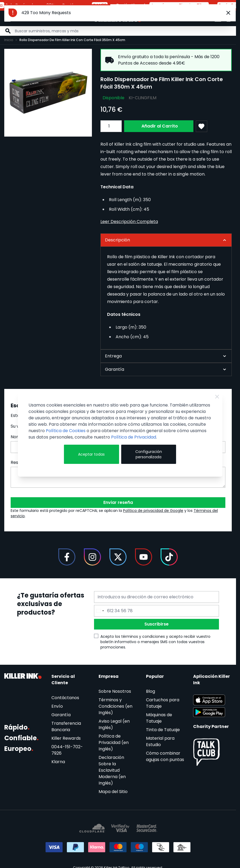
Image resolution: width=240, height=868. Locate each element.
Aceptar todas (91, 454)
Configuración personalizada (149, 454)
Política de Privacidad (134, 437)
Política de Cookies (66, 431)
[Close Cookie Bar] (217, 397)
